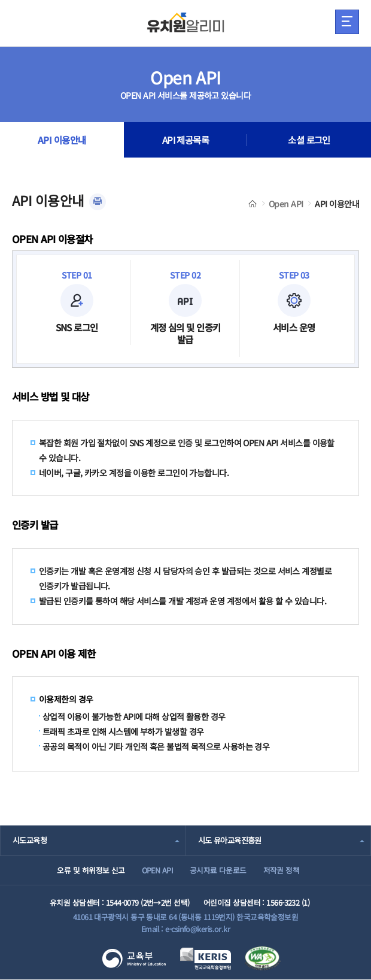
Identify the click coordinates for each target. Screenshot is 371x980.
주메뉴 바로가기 (0, 0)
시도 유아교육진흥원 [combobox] (230, 840)
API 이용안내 (62, 140)
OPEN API (157, 870)
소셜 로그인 (309, 140)
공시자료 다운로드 (218, 870)
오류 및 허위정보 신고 (90, 870)
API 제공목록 (185, 140)
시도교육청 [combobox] (30, 840)
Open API (286, 204)
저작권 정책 (282, 870)
